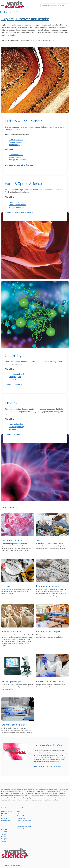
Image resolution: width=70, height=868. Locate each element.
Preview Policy (6, 821)
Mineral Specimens (16, 207)
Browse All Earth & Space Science (19, 212)
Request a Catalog (7, 811)
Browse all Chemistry (13, 384)
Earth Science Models (17, 205)
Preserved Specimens (17, 142)
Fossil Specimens (16, 202)
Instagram (4, 839)
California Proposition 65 (24, 821)
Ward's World (21, 829)
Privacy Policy (21, 818)
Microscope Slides (16, 155)
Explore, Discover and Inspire (25, 19)
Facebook (4, 829)
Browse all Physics (13, 434)
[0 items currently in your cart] (15, 12)
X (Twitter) (4, 832)
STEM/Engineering (16, 427)
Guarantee (4, 814)
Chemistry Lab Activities (18, 374)
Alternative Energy (16, 429)
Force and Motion (16, 424)
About (18, 811)
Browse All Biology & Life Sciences (19, 165)
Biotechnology (14, 145)
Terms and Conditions (23, 816)
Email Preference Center (24, 827)
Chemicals (13, 379)
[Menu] (3, 5)
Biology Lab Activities (17, 160)
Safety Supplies (15, 377)
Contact (19, 814)
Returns (4, 816)
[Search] (53, 5)
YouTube (4, 834)
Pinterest (4, 836)
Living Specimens (16, 140)
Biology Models (15, 157)
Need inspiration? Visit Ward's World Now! (48, 766)
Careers (4, 841)
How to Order (5, 818)
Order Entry (4, 12)
